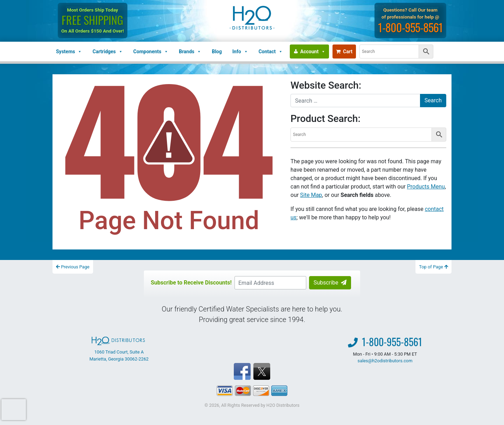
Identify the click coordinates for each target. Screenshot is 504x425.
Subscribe (330, 283)
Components (151, 52)
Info (240, 52)
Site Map (311, 195)
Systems (69, 52)
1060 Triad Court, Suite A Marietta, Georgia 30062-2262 (119, 349)
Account (313, 52)
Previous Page (73, 267)
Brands (190, 52)
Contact (271, 52)
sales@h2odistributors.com (385, 361)
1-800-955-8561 (410, 27)
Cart (344, 52)
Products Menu (426, 187)
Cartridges (107, 52)
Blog (217, 52)
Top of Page (433, 267)
